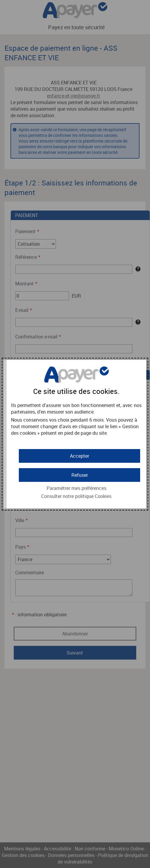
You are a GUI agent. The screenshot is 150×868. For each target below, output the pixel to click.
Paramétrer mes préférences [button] (76, 488)
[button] (79, 456)
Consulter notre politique (76, 496)
